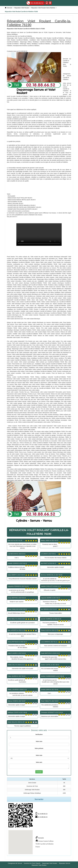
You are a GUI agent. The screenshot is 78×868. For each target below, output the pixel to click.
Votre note (39, 755)
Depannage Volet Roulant (50, 863)
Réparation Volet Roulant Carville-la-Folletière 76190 (39, 235)
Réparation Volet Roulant (39, 865)
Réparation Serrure (65, 863)
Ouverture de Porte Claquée (32, 863)
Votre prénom (39, 748)
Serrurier (40, 838)
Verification (39, 734)
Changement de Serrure (15, 863)
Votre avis (39, 762)
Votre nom (39, 741)
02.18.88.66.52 (35, 3)
